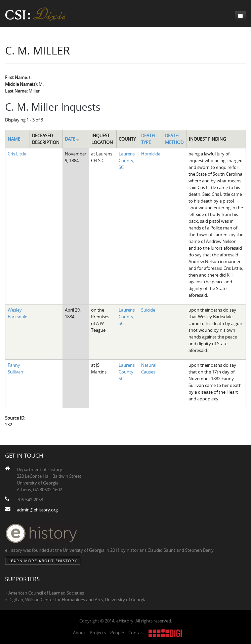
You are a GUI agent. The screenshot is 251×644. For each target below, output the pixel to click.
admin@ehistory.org (37, 510)
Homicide (151, 154)
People (117, 633)
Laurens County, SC (127, 160)
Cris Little (17, 154)
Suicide (148, 310)
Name (14, 139)
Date (72, 139)
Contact (136, 633)
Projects (98, 633)
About (79, 633)
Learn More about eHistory (43, 561)
